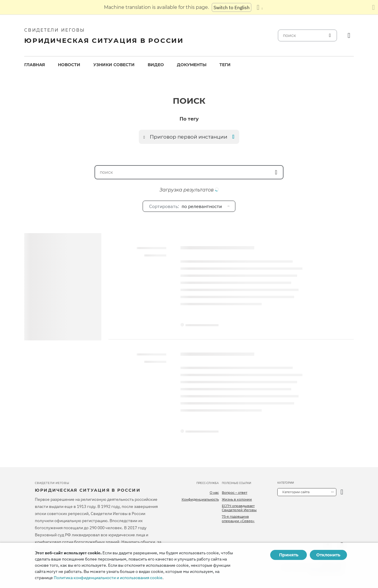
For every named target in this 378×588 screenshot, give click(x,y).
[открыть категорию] (342, 492)
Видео (156, 65)
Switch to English (232, 7)
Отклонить (328, 555)
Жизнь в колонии (237, 499)
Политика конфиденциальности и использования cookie (108, 578)
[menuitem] (35, 65)
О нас (214, 493)
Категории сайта (296, 492)
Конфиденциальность (200, 499)
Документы (192, 65)
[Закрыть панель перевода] (373, 7)
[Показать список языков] (260, 7)
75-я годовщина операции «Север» (238, 519)
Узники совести (114, 65)
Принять (289, 555)
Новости (69, 65)
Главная (35, 65)
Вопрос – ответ (234, 493)
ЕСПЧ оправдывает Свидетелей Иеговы (239, 508)
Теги (225, 65)
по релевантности (185, 206)
